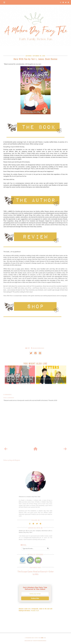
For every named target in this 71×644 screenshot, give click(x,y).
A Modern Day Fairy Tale (33, 638)
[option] (20, 375)
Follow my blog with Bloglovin (12, 460)
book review (35, 348)
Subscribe (35, 598)
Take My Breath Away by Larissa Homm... (20, 379)
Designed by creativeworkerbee (35, 641)
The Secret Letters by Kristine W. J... (51, 379)
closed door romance (40, 348)
